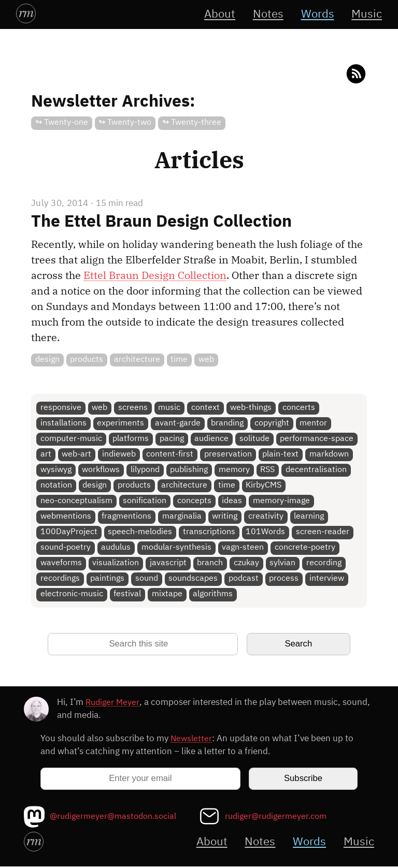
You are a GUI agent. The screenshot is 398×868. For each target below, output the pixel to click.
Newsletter (192, 740)
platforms (131, 439)
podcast (244, 580)
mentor (314, 423)
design (47, 359)
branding (228, 423)
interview (327, 580)
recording (324, 564)
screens (133, 408)
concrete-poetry (305, 549)
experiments (121, 423)
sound (147, 580)
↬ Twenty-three (192, 122)
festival (128, 596)
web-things (251, 408)
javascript (168, 564)
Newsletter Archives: (113, 102)
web (207, 359)
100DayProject (69, 533)
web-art (77, 455)
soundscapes (194, 580)
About (216, 14)
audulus (116, 549)
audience (212, 439)
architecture (137, 359)
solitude (255, 439)
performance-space (317, 439)
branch (210, 564)
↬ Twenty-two (125, 122)
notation (56, 486)
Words (316, 14)
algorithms (213, 596)
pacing (172, 439)
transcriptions (209, 533)
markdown (330, 455)
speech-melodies (140, 533)
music (170, 408)
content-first (170, 455)
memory (235, 470)
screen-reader (323, 533)
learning (309, 517)
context (206, 408)
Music (366, 14)
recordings (60, 580)
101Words (266, 533)
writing (225, 517)
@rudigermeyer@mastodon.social (117, 818)
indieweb (119, 455)
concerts (299, 408)
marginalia (182, 517)
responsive (61, 408)
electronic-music (72, 596)
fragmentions (127, 517)
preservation (229, 455)
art (46, 455)
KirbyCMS (264, 486)
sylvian (283, 564)
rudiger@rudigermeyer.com (279, 818)
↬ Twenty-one (62, 122)
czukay (247, 564)
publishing (189, 470)
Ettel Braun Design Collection (155, 275)
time (180, 359)
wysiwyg (56, 470)
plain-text (281, 455)
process (284, 580)
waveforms (61, 564)
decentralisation (317, 470)
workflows (101, 470)
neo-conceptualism (76, 502)
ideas (232, 502)
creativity (266, 517)
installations (63, 423)
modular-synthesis (176, 549)
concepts (194, 502)
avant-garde (178, 423)
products (87, 359)
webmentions (66, 517)
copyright (272, 423)
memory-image (282, 502)
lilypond (145, 470)
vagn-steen (243, 549)
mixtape (167, 596)
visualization (116, 564)
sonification (145, 502)
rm (26, 12)
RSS (268, 470)
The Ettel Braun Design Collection (161, 222)
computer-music (71, 439)
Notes (266, 14)
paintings (108, 580)
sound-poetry (66, 549)
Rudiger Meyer (113, 704)
